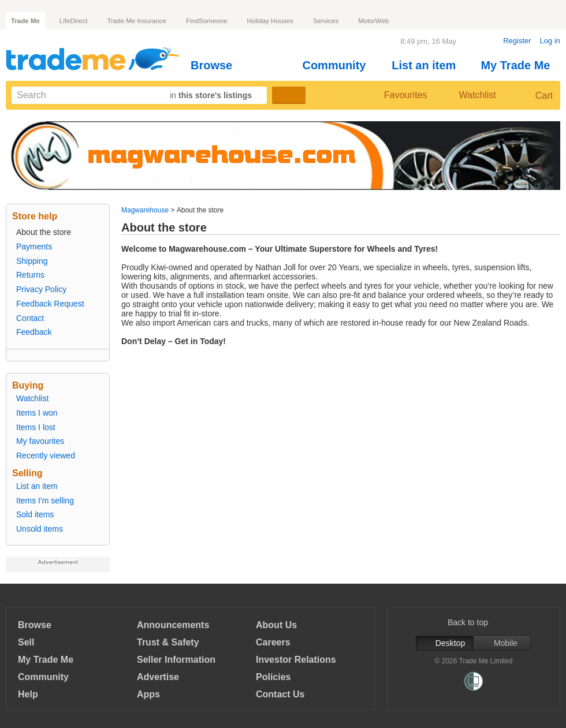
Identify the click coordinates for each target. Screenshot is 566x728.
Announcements (173, 625)
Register (517, 41)
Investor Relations (296, 660)
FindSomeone (207, 21)
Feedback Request (50, 304)
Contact (30, 318)
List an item (429, 65)
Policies (273, 677)
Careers (273, 642)
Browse (216, 65)
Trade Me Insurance (136, 21)
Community (339, 65)
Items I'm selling (45, 501)
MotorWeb (373, 21)
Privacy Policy (41, 289)
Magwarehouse (145, 210)
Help (28, 694)
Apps (148, 694)
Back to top (474, 622)
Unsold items (40, 529)
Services (326, 21)
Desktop (445, 643)
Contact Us (280, 694)
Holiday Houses (271, 21)
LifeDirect (74, 21)
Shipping (32, 261)
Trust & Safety (168, 642)
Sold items (35, 514)
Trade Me (25, 21)
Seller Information (176, 660)
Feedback (34, 332)
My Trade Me (520, 65)
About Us (276, 625)
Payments (34, 247)
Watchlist (472, 95)
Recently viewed (46, 456)
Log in (550, 41)
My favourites (40, 441)
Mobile (502, 643)
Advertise (158, 677)
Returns (30, 275)
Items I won (37, 413)
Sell (26, 642)
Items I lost (36, 427)
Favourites (396, 95)
